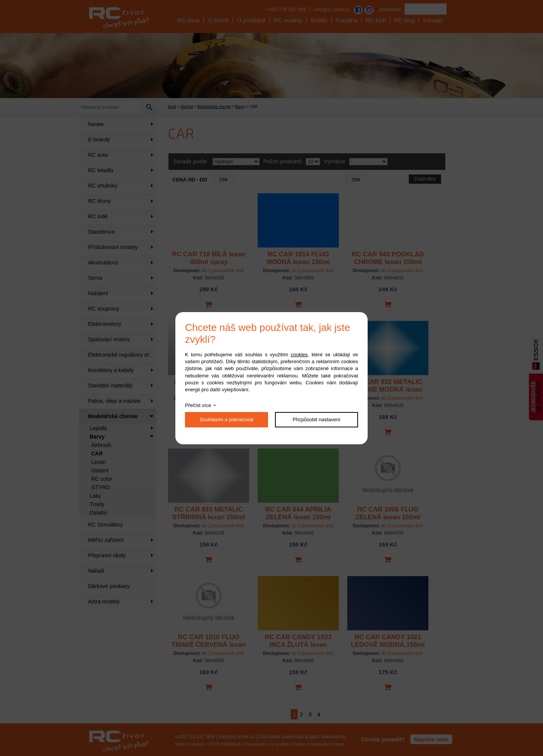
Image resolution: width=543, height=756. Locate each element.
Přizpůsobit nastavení (316, 420)
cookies (299, 355)
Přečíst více (198, 405)
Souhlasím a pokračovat (226, 420)
